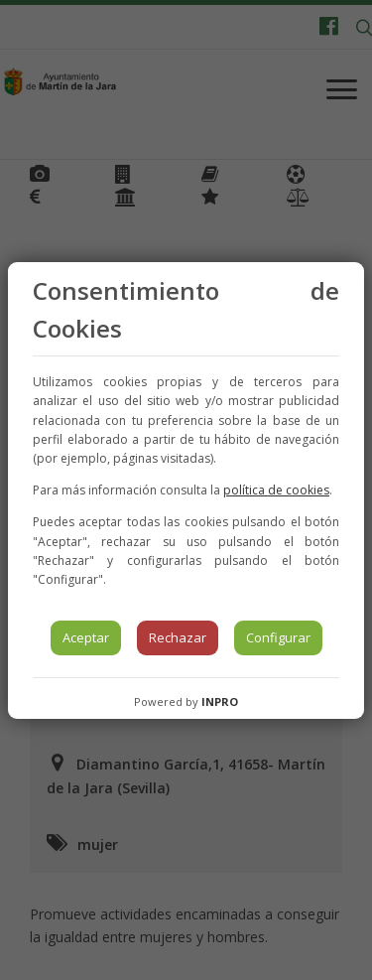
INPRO (220, 701)
